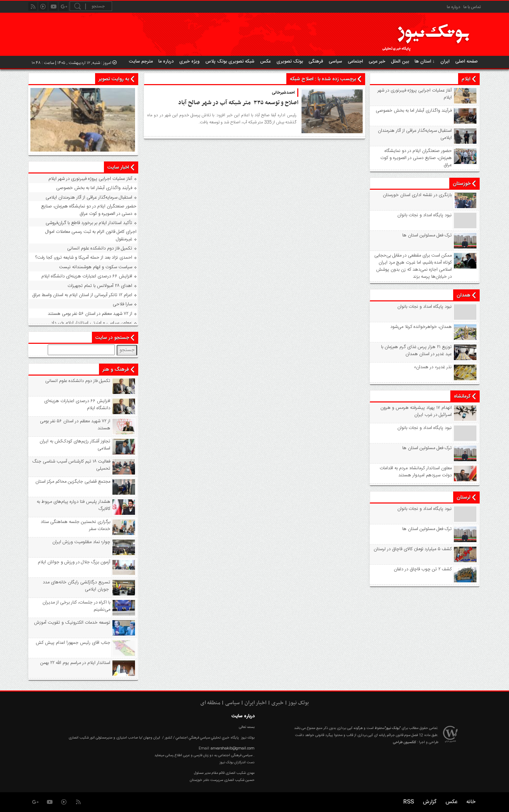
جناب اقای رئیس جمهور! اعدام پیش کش (73, 643)
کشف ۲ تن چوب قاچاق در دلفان (423, 569)
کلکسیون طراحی (405, 742)
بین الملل (400, 61)
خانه (471, 802)
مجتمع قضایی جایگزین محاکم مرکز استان (73, 482)
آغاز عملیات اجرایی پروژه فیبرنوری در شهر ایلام (415, 94)
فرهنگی (316, 61)
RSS (409, 802)
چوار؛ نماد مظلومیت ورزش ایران (81, 542)
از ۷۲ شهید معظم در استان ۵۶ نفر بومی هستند (90, 314)
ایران (445, 61)
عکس (265, 61)
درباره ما (454, 7)
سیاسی (335, 61)
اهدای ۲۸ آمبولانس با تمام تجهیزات (100, 286)
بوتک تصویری (290, 61)
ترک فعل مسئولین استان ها (427, 235)
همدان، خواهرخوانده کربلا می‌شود (421, 327)
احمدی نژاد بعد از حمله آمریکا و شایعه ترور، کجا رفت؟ (84, 258)
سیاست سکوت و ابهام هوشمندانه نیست (96, 267)
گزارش (430, 802)
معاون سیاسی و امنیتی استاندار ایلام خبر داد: (92, 323)
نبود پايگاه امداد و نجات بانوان (425, 215)
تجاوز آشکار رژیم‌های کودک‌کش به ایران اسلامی (75, 445)
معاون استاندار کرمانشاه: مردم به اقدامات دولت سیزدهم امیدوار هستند (416, 472)
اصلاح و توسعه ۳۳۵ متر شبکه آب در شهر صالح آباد (237, 103)
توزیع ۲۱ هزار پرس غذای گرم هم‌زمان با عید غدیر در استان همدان (416, 351)
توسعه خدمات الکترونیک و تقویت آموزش (72, 623)
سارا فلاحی (122, 304)
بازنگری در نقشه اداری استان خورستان (417, 195)
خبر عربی (377, 61)
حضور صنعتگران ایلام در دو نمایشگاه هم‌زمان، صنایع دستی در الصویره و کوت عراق (416, 158)
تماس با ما (472, 7)
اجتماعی (355, 61)
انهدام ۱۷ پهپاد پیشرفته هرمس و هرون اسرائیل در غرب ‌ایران (416, 411)
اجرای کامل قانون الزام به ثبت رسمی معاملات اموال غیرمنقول (91, 236)
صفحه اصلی (467, 61)
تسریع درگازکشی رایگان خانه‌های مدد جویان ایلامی (77, 586)
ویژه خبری (189, 61)
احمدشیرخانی (283, 93)
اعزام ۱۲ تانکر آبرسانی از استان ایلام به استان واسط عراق (82, 295)
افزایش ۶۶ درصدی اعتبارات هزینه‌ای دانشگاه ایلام (87, 276)
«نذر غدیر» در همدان (433, 367)
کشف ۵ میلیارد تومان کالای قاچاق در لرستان (413, 549)
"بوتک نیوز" (393, 728)
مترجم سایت (141, 61)
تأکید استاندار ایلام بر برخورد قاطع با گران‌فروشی (89, 223)
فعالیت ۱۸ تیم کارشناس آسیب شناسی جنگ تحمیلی (71, 465)
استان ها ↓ (425, 61)
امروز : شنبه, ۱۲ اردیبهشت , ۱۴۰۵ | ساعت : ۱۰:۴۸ (74, 63)
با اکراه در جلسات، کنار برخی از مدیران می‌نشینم (76, 606)
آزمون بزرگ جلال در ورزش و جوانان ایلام (74, 562)
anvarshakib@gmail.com (233, 748)
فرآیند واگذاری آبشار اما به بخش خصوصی (414, 111)
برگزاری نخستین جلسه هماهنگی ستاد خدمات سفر (75, 525)
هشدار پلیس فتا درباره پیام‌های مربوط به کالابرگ (74, 505)
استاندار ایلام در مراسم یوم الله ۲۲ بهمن (75, 663)
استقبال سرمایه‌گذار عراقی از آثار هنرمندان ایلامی (415, 134)
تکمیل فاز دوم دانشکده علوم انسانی (100, 248)
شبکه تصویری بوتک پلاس (230, 61)
